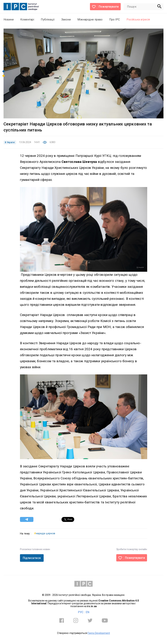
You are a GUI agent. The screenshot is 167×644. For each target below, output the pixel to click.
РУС (81, 612)
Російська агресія (138, 19)
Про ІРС (115, 19)
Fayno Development (99, 633)
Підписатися (32, 558)
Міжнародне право (90, 19)
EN (87, 612)
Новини (9, 19)
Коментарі (27, 19)
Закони (66, 19)
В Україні (10, 142)
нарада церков (45, 533)
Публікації (48, 19)
